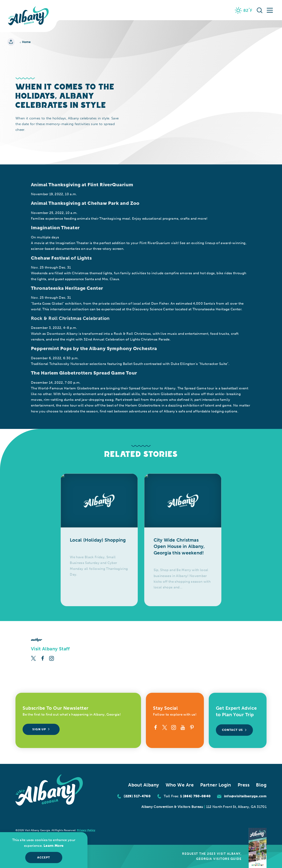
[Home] (28, 16)
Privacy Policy (86, 830)
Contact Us (234, 730)
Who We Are (180, 785)
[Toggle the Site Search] (260, 10)
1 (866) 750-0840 (195, 796)
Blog (261, 785)
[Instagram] (52, 658)
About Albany (144, 785)
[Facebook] (43, 658)
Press (244, 785)
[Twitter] (33, 658)
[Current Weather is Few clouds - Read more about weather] (244, 10)
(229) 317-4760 (137, 796)
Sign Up (41, 729)
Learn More (54, 846)
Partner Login (216, 785)
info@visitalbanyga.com (245, 796)
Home (25, 42)
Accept (44, 858)
